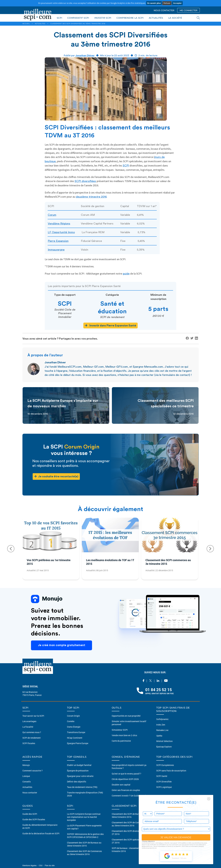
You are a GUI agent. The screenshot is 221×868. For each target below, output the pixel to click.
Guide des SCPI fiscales (34, 819)
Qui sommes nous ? (32, 732)
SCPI (60, 18)
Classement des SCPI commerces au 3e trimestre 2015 (168, 562)
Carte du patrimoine (121, 741)
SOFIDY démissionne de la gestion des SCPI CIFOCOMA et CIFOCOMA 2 (85, 836)
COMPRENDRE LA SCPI (130, 18)
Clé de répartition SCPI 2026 (125, 779)
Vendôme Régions (59, 224)
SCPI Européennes (165, 765)
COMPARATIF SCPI (78, 18)
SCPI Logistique (164, 787)
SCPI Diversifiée (164, 782)
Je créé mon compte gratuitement (62, 645)
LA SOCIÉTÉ (175, 18)
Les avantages (29, 721)
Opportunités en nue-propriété (126, 716)
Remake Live (162, 730)
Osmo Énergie (74, 727)
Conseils (27, 782)
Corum (52, 215)
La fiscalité (28, 727)
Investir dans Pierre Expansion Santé (111, 325)
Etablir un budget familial (79, 765)
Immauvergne (56, 250)
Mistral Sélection (164, 741)
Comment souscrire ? (33, 771)
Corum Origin (73, 716)
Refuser (167, 3)
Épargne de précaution (78, 771)
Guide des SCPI (30, 814)
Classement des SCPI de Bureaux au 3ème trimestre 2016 (84, 844)
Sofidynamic (162, 719)
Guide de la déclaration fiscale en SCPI (41, 833)
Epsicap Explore (164, 747)
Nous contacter (30, 793)
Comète (71, 721)
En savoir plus (154, 3)
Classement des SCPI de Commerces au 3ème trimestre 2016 (84, 853)
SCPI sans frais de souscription (171, 771)
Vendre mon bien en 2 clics (124, 735)
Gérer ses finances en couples (126, 790)
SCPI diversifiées (85, 181)
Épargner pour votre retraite (80, 776)
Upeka (159, 736)
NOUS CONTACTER (164, 10)
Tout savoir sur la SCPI (33, 716)
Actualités (27, 787)
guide (126, 274)
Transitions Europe (76, 732)
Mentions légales (30, 865)
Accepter (177, 3)
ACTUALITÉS (156, 18)
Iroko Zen (161, 725)
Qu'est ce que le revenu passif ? (126, 774)
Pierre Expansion (58, 241)
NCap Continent (75, 738)
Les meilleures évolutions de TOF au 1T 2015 (110, 562)
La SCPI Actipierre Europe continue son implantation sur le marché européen (84, 817)
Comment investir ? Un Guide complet (130, 796)
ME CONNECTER (188, 10)
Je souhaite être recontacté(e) (56, 476)
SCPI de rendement (32, 738)
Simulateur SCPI (120, 730)
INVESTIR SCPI (103, 18)
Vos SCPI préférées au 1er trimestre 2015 (49, 562)
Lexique (26, 776)
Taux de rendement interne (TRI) (82, 787)
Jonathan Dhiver (85, 56)
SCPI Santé (162, 776)
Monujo (26, 765)
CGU (41, 865)
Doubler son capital (121, 785)
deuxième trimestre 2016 (91, 197)
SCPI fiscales (29, 743)
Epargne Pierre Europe (78, 743)
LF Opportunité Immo (61, 232)
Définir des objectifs (77, 782)
